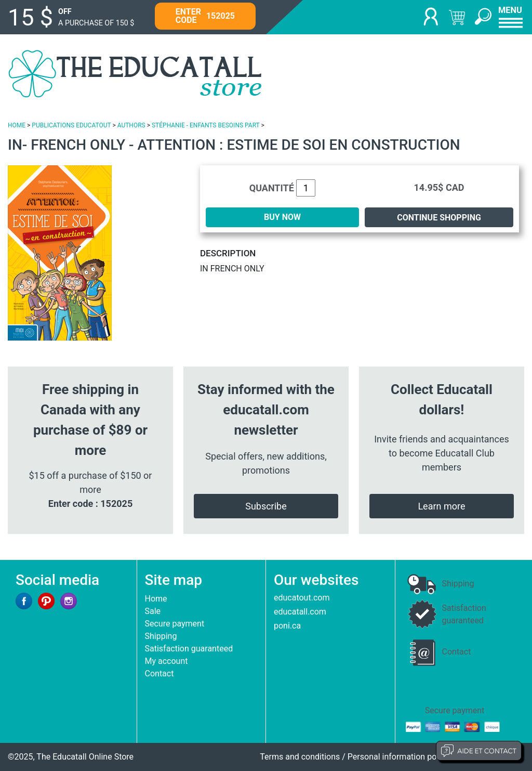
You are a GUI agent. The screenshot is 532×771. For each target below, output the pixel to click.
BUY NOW (282, 217)
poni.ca (287, 626)
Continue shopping (439, 218)
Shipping (161, 636)
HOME (17, 125)
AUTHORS (131, 125)
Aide (479, 751)
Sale (153, 611)
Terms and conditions (300, 757)
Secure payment (175, 624)
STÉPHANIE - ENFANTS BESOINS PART (206, 125)
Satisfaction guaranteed (189, 649)
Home (156, 599)
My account (167, 661)
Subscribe (266, 506)
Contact (159, 674)
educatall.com (300, 612)
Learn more (441, 506)
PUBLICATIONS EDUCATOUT (71, 125)
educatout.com (302, 598)
